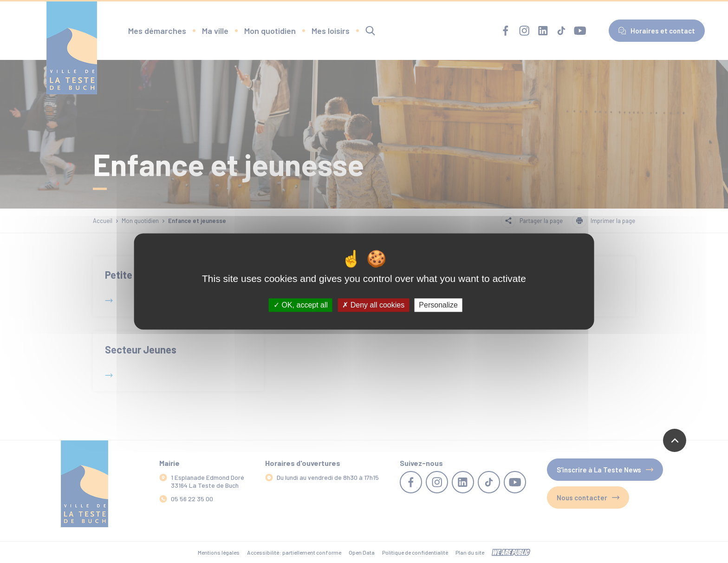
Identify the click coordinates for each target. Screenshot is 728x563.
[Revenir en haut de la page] (675, 440)
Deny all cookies (373, 305)
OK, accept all (301, 305)
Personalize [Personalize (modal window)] (438, 305)
